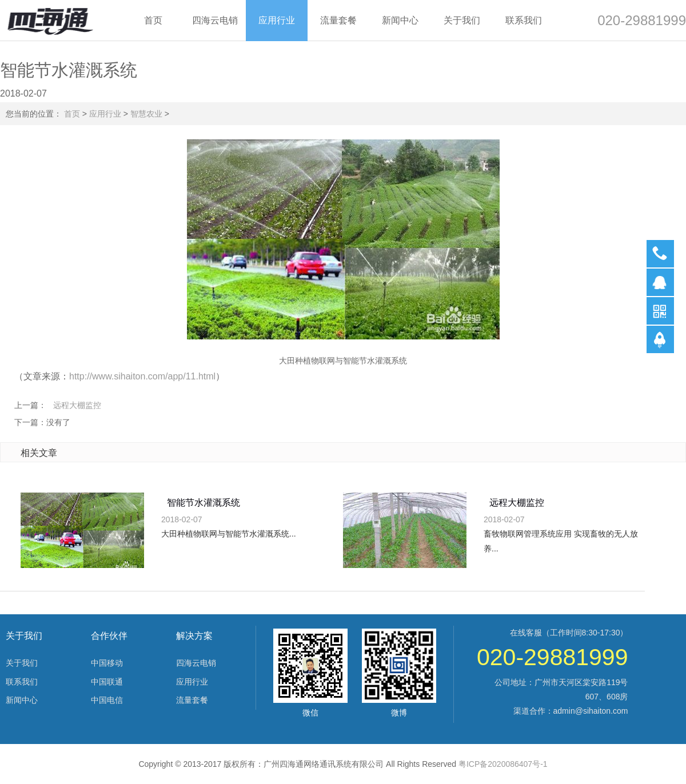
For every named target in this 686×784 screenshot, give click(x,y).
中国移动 (107, 663)
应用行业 (105, 114)
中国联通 (107, 682)
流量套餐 (192, 700)
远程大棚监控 (77, 405)
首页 (72, 114)
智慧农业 (146, 114)
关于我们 (22, 663)
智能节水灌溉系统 (204, 503)
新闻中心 (22, 700)
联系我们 (22, 682)
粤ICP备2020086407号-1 (503, 764)
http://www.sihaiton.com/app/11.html (142, 376)
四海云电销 (196, 663)
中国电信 (107, 700)
